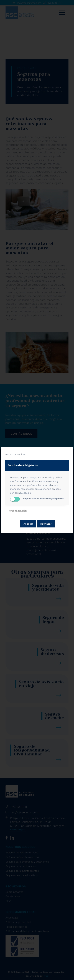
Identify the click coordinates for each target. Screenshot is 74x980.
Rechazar (46, 524)
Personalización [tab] (17, 511)
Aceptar (28, 524)
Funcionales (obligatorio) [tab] (23, 465)
